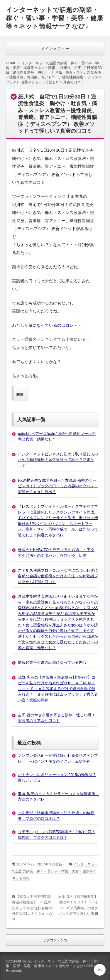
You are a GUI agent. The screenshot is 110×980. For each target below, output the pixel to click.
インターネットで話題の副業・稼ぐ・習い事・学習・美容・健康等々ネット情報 (55, 871)
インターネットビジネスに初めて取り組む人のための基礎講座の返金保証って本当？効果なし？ (58, 460)
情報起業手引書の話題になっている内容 (52, 662)
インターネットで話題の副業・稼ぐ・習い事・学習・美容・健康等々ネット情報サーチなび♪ (55, 18)
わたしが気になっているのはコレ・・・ (49, 325)
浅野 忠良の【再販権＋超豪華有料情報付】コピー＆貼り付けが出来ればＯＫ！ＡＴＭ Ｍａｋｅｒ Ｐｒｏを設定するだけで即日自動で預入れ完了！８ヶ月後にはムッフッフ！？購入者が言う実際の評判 (58, 689)
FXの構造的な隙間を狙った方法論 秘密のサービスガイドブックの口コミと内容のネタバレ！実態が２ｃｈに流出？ (58, 486)
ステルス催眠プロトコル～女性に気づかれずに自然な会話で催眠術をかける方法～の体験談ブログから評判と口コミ (58, 576)
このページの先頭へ (100, 970)
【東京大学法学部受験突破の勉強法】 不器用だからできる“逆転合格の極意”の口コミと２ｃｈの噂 (32, 908)
